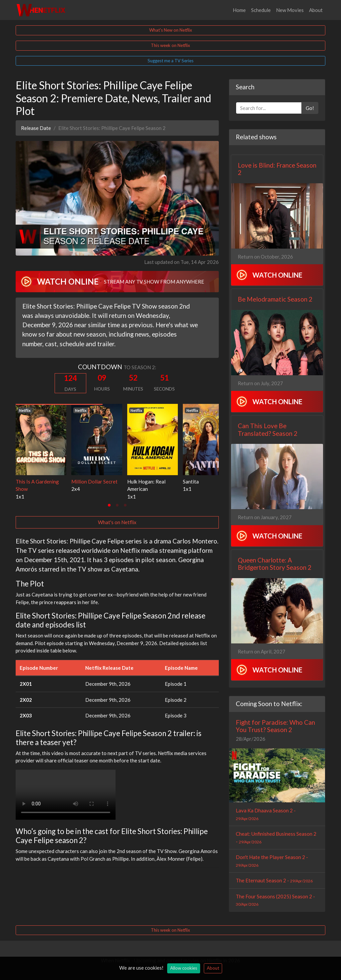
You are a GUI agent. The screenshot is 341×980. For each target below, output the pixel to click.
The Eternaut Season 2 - (274, 880)
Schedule (261, 10)
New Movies (290, 10)
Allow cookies (184, 968)
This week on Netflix (170, 45)
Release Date (36, 128)
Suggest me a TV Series (170, 61)
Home (239, 10)
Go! (310, 108)
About (316, 10)
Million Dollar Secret (94, 482)
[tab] (109, 505)
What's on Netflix (117, 522)
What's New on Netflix (171, 30)
